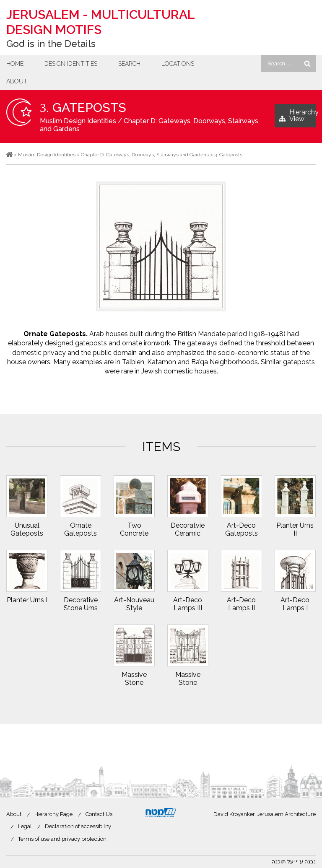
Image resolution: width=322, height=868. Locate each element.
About (17, 81)
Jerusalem (100, 22)
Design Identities (71, 64)
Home (15, 64)
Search (129, 64)
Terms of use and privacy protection (62, 839)
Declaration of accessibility (78, 826)
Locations (178, 64)
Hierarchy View (297, 118)
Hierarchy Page (53, 814)
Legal (25, 826)
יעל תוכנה (283, 862)
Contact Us (99, 814)
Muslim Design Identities (78, 121)
